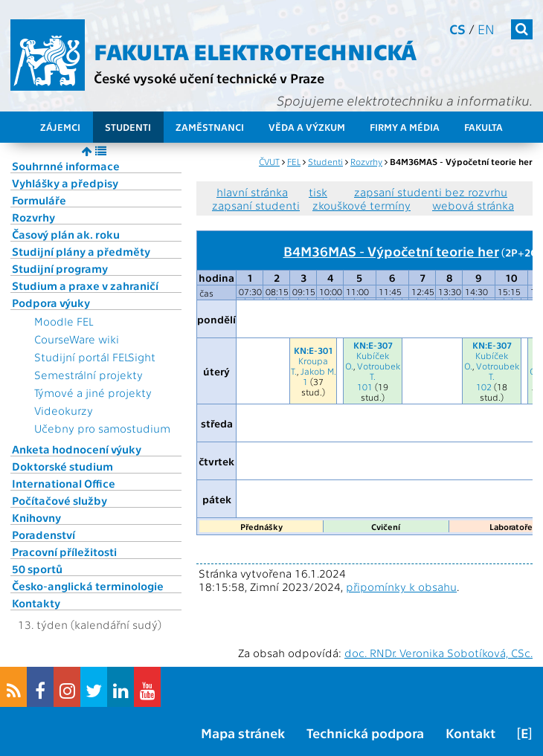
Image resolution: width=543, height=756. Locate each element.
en (486, 29)
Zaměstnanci (210, 127)
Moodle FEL (64, 321)
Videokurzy (64, 410)
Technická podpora (365, 733)
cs (457, 29)
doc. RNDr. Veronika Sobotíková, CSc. (438, 653)
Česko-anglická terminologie (88, 586)
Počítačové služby (60, 500)
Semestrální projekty (89, 375)
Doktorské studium (62, 466)
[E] (524, 733)
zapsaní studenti (256, 205)
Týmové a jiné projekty (93, 392)
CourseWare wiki (77, 339)
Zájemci (60, 127)
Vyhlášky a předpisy (65, 183)
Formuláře (39, 200)
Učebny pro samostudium (102, 428)
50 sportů (37, 569)
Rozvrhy (33, 217)
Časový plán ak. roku (66, 234)
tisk (318, 192)
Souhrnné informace (66, 166)
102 (484, 387)
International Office (64, 483)
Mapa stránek (243, 733)
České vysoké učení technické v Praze (209, 78)
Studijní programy (60, 268)
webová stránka (473, 205)
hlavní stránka (252, 192)
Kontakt (470, 733)
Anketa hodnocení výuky (77, 449)
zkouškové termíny (362, 205)
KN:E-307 (373, 345)
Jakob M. (318, 371)
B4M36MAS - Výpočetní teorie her (391, 251)
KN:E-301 (314, 350)
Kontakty (36, 603)
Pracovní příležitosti (64, 552)
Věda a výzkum (307, 127)
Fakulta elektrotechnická (255, 51)
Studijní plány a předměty (81, 251)
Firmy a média (405, 127)
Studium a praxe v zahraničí (85, 285)
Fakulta (483, 127)
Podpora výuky (51, 303)
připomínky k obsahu (401, 587)
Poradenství (44, 534)
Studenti (128, 127)
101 (365, 387)
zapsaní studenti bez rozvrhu (431, 192)
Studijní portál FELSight (95, 357)
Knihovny (36, 517)
